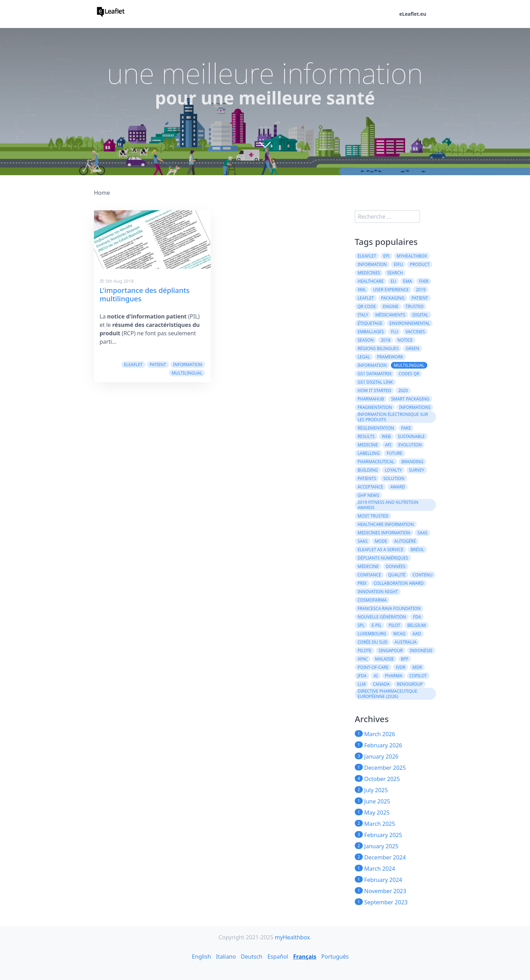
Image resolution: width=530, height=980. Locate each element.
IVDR (401, 667)
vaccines (415, 332)
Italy (363, 315)
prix (362, 583)
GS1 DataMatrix (375, 374)
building (368, 470)
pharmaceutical (376, 462)
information (188, 365)
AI (376, 676)
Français (305, 957)
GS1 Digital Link (375, 382)
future (395, 453)
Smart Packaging (410, 399)
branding (412, 462)
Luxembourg (372, 634)
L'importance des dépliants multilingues (145, 294)
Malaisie (385, 659)
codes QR (409, 374)
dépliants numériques (383, 558)
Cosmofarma (372, 600)
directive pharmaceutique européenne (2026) (387, 694)
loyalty (393, 470)
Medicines (369, 273)
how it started (374, 390)
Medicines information (384, 533)
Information (372, 264)
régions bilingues (378, 348)
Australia (406, 642)
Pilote (365, 650)
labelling (369, 453)
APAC (363, 659)
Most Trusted (373, 516)
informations (415, 407)
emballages (371, 332)
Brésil (417, 550)
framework (390, 357)
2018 (385, 340)
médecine (368, 566)
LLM (362, 684)
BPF (405, 659)
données (396, 566)
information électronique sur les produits (393, 417)
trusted (415, 306)
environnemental (410, 323)
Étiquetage (370, 323)
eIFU (398, 264)
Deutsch (252, 957)
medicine (368, 445)
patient (158, 365)
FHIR (424, 281)
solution (394, 478)
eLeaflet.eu (413, 14)
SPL (361, 625)
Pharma (394, 676)
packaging (393, 298)
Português (335, 957)
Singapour (391, 650)
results (366, 436)
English (201, 957)
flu (395, 332)
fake (406, 428)
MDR (417, 667)
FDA (417, 617)
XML (362, 290)
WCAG (399, 634)
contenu (423, 575)
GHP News (368, 495)
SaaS (363, 541)
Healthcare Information (386, 524)
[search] (387, 217)
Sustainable (411, 436)
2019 (420, 290)
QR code (367, 306)
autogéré (405, 541)
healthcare (371, 281)
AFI (388, 445)
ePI (386, 256)
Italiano (226, 957)
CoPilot (418, 676)
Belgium (417, 625)
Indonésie (421, 650)
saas (423, 533)
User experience (391, 290)
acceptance (370, 487)
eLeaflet (133, 365)
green (412, 348)
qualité (397, 575)
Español (278, 957)
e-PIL (376, 625)
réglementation (376, 428)
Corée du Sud (372, 642)
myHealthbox (412, 256)
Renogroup (410, 684)
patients (367, 478)
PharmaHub (371, 399)
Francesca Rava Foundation (389, 608)
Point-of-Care (373, 667)
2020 (403, 390)
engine (390, 306)
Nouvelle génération (382, 617)
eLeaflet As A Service (380, 550)
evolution (410, 445)
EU (393, 281)
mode (381, 541)
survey (417, 470)
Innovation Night (378, 592)
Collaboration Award (399, 583)
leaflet (366, 298)
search (395, 273)
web (386, 436)
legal (364, 357)
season (366, 340)
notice (405, 340)
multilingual (187, 373)
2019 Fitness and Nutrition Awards (388, 505)
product (420, 264)
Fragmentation (375, 407)
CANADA (381, 684)
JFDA (362, 676)
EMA (407, 281)
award (397, 487)
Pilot (395, 625)
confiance (369, 575)
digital (420, 315)
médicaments (390, 315)
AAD (417, 634)
